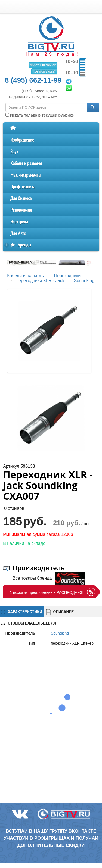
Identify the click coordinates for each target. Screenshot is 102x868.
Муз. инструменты (26, 175)
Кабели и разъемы (26, 163)
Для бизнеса (21, 199)
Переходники (67, 276)
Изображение (22, 140)
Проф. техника (23, 187)
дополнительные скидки (51, 845)
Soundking (84, 281)
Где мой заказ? (44, 71)
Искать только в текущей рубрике (40, 115)
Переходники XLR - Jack (40, 281)
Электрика (19, 222)
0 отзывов (14, 508)
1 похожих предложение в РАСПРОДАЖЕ (47, 592)
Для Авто (18, 234)
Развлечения (21, 210)
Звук (14, 152)
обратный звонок (43, 65)
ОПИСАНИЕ (60, 612)
